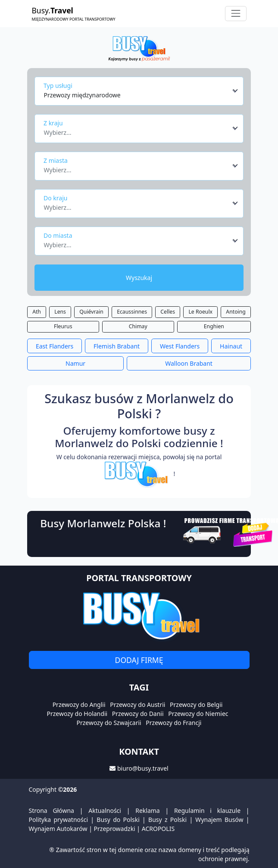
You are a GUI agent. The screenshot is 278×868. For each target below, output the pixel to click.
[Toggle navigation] (236, 14)
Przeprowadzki (115, 829)
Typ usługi (58, 86)
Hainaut (231, 346)
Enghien (214, 326)
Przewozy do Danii (138, 714)
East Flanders (55, 346)
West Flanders (180, 346)
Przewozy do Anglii (79, 705)
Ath (37, 312)
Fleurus (63, 326)
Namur (75, 363)
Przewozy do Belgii (196, 705)
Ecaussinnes (132, 312)
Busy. (74, 14)
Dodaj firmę (139, 660)
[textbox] (137, 130)
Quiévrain (91, 312)
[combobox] (141, 91)
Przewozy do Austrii (137, 705)
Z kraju (53, 123)
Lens (60, 312)
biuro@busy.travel (143, 768)
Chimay (138, 326)
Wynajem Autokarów (58, 829)
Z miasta (56, 160)
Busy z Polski (167, 820)
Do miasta (58, 235)
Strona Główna (52, 810)
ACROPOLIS (158, 829)
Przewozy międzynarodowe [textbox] (82, 95)
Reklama (148, 810)
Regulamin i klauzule (207, 810)
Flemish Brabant (117, 346)
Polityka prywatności (59, 820)
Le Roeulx (200, 312)
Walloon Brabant (189, 363)
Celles (168, 312)
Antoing (236, 312)
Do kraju (55, 198)
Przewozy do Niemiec (198, 714)
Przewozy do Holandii (77, 714)
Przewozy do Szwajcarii (109, 723)
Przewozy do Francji (173, 723)
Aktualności (105, 810)
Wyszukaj (139, 278)
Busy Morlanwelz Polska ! (103, 523)
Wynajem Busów (219, 820)
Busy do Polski (118, 820)
